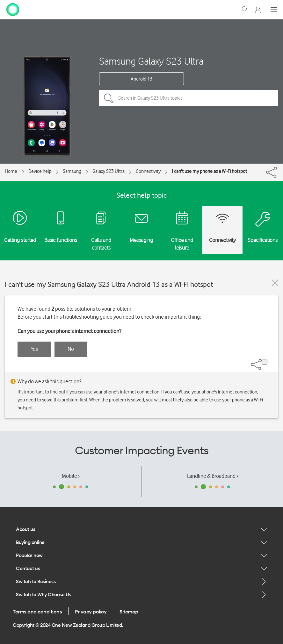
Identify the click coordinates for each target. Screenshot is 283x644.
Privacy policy (91, 612)
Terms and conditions (37, 612)
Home (11, 171)
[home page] (13, 9)
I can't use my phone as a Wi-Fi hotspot (209, 171)
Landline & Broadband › (213, 476)
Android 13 (141, 79)
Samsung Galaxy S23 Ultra (151, 61)
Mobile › (71, 476)
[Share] (278, 171)
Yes (34, 349)
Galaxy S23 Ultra (109, 171)
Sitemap (129, 612)
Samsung (72, 171)
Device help (40, 171)
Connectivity (148, 171)
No (71, 349)
